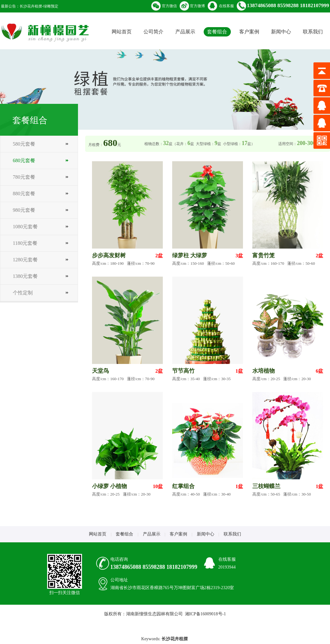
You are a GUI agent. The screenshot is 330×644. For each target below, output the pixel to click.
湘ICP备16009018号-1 (205, 614)
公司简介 (153, 32)
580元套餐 (24, 144)
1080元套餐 (25, 227)
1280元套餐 (25, 260)
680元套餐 (24, 160)
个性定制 (23, 293)
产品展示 (185, 32)
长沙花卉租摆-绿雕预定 (39, 6)
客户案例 (249, 32)
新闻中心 (281, 32)
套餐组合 (217, 32)
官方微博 (197, 6)
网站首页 (122, 32)
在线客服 (226, 6)
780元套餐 (24, 177)
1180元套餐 (25, 243)
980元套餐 (24, 210)
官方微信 (169, 6)
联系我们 (313, 32)
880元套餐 (24, 194)
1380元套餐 (25, 276)
